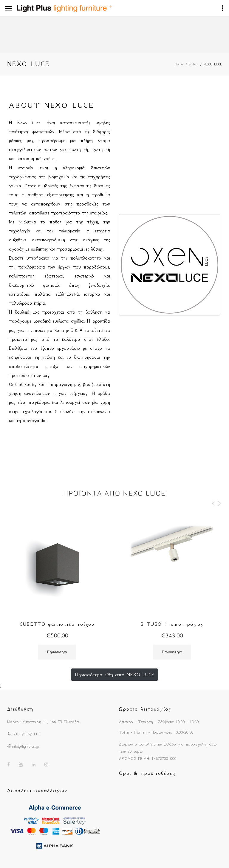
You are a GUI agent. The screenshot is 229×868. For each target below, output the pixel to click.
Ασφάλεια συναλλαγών (37, 790)
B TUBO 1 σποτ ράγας (172, 624)
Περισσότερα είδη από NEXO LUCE (114, 674)
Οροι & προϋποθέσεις (148, 773)
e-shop (193, 64)
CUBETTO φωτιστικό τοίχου (57, 624)
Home (179, 64)
